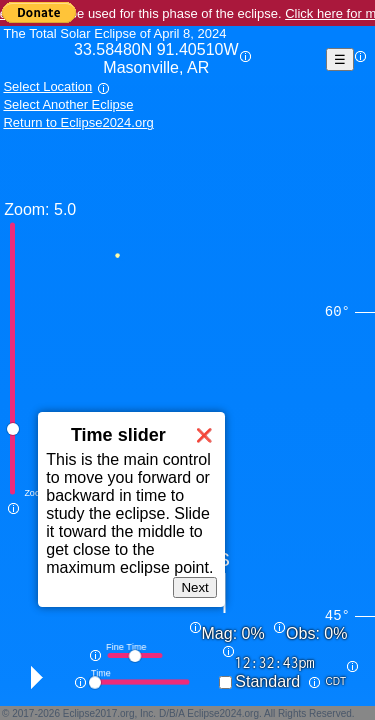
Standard (267, 681)
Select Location (47, 86)
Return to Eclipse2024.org (78, 122)
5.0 (65, 209)
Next (194, 587)
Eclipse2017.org (99, 713)
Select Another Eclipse (68, 104)
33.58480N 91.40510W (156, 59)
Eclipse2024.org (223, 713)
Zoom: (26, 209)
